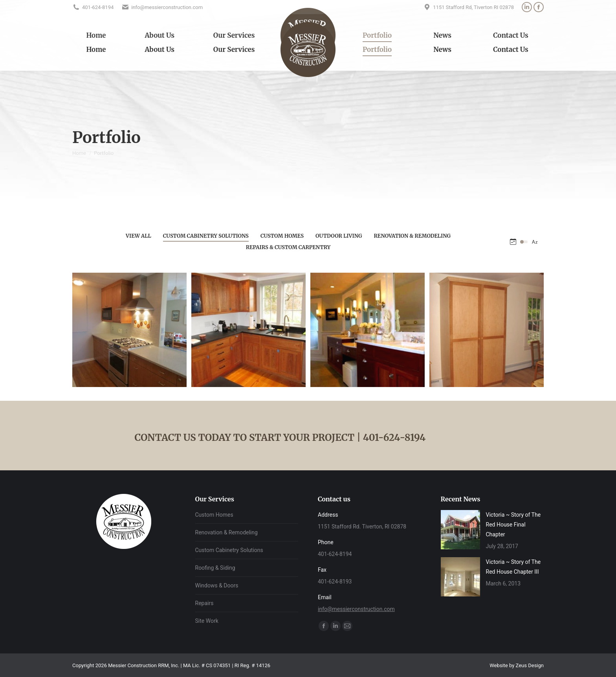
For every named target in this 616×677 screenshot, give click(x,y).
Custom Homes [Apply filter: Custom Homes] (282, 236)
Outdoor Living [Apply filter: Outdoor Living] (339, 236)
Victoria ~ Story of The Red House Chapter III (513, 567)
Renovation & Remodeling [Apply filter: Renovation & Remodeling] (412, 236)
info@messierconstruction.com (356, 609)
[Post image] (460, 530)
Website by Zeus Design (517, 665)
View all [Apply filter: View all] (138, 236)
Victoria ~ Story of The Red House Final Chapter (513, 525)
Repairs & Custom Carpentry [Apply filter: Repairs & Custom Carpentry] (288, 247)
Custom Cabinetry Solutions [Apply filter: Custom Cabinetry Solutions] (206, 236)
